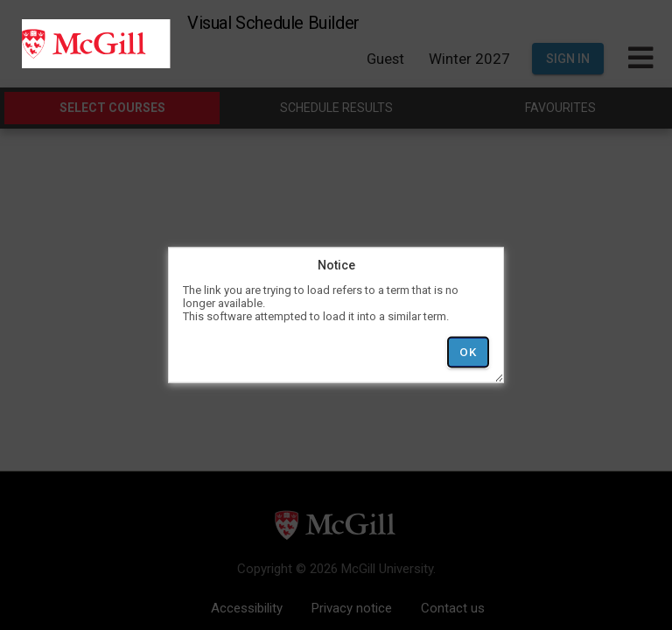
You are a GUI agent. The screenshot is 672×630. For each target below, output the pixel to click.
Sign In (568, 59)
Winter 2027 (469, 59)
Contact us (453, 608)
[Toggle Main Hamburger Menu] (640, 59)
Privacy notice (352, 608)
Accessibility (247, 608)
